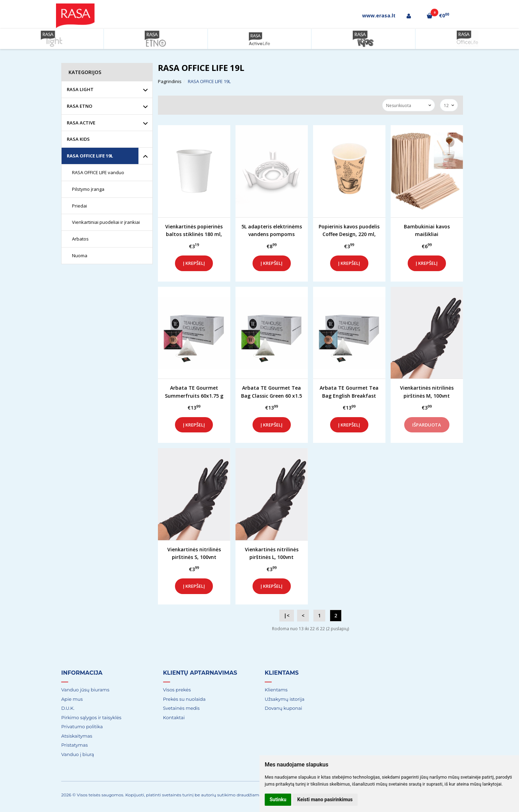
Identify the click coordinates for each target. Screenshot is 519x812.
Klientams (282, 673)
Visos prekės (177, 690)
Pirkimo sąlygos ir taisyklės (91, 717)
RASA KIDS (78, 139)
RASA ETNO (79, 106)
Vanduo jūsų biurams (85, 690)
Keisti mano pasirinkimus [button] (325, 799)
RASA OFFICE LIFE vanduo (98, 172)
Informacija (82, 673)
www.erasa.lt (379, 15)
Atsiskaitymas (77, 736)
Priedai (79, 206)
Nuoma (80, 255)
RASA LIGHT (80, 89)
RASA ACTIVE (81, 123)
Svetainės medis (181, 708)
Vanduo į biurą (78, 754)
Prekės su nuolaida (184, 699)
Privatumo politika (82, 726)
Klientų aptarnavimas (200, 673)
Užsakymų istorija (285, 699)
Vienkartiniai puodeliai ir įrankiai (106, 222)
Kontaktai (174, 717)
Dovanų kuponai (283, 708)
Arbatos (80, 239)
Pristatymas (74, 745)
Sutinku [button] (278, 799)
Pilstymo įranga (88, 189)
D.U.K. (68, 708)
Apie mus (72, 699)
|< (287, 615)
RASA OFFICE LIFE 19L (90, 156)
